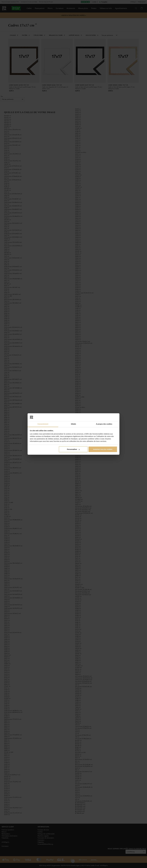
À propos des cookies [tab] (104, 424)
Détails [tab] (73, 424)
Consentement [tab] (43, 424)
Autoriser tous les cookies (103, 449)
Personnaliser (73, 449)
